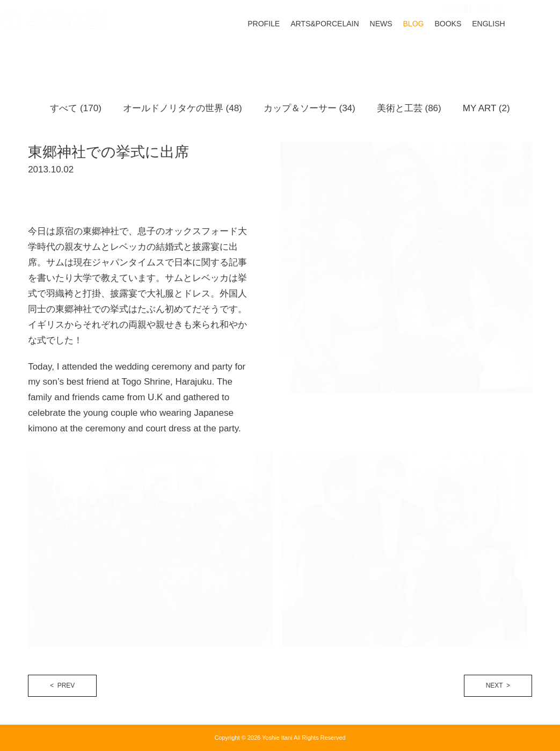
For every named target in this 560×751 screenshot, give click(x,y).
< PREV (62, 685)
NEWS (408, 51)
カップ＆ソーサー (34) (310, 108)
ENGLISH (515, 51)
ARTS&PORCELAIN (351, 51)
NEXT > (498, 685)
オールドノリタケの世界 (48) (183, 108)
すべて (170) (75, 108)
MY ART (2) (486, 108)
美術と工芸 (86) (409, 108)
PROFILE (290, 51)
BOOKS (475, 51)
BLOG (441, 51)
